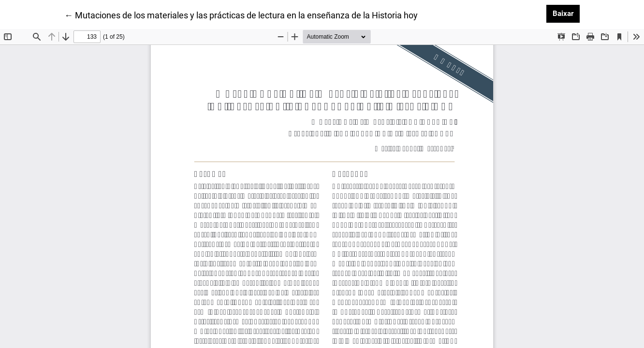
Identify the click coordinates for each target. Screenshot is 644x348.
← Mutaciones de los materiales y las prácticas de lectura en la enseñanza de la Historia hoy (241, 14)
